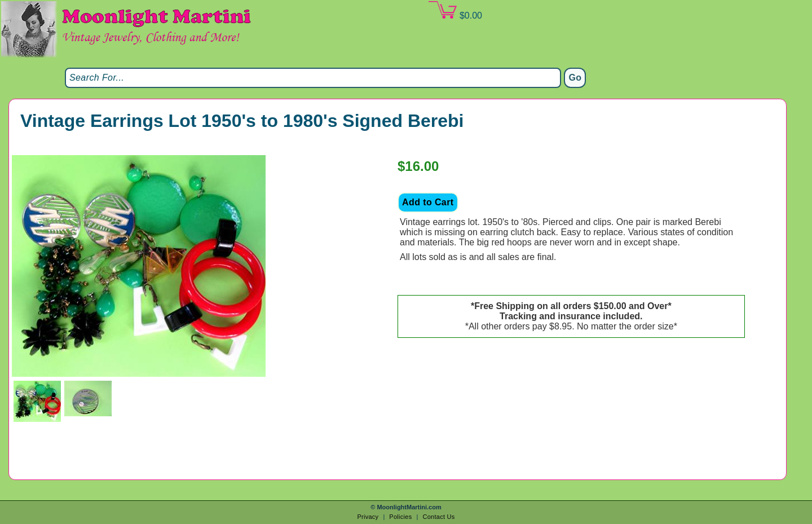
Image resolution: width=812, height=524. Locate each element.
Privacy (368, 517)
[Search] (313, 78)
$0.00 (455, 11)
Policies (400, 517)
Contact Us (438, 517)
